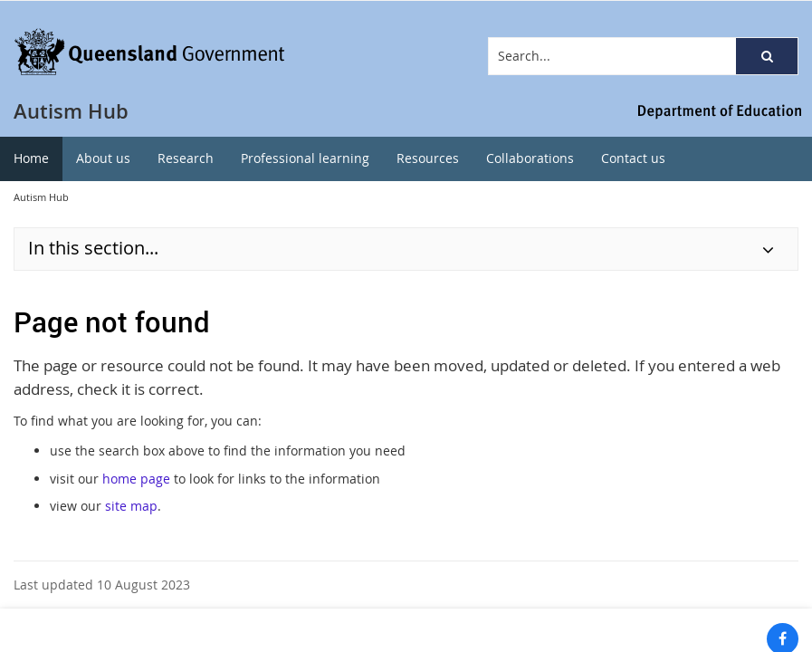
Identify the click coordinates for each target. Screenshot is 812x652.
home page (136, 479)
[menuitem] (31, 159)
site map (131, 506)
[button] (767, 56)
